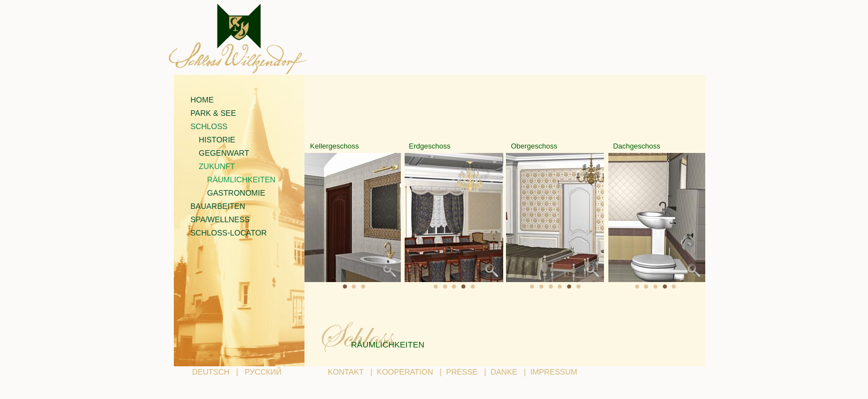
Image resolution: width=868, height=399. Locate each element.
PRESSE (462, 372)
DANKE (504, 372)
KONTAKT (346, 372)
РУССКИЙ (263, 372)
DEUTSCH (211, 372)
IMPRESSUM (554, 372)
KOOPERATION (405, 372)
